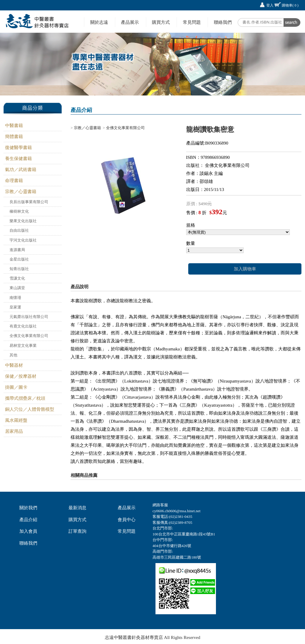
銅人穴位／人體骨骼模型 (30, 409)
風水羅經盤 (16, 420)
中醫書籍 (14, 126)
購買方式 (161, 22)
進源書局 (17, 250)
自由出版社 (19, 230)
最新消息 (77, 508)
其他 (13, 355)
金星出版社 (19, 259)
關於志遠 (99, 22)
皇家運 (15, 307)
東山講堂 (17, 288)
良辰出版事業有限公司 (29, 202)
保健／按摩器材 (21, 376)
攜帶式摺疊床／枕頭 (25, 398)
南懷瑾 (15, 298)
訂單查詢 (77, 531)
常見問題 (192, 22)
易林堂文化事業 (23, 345)
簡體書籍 (14, 137)
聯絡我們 (223, 22)
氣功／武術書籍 (21, 170)
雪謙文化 (17, 278)
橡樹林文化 (19, 211)
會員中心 (127, 520)
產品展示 (130, 22)
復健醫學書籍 (18, 148)
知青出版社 (19, 269)
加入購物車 (245, 269)
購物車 (290, 5)
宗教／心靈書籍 (21, 192)
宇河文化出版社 (23, 240)
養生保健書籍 (18, 159)
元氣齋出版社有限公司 (29, 317)
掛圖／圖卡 (16, 387)
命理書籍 (14, 181)
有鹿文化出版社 (23, 326)
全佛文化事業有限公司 (29, 336)
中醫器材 (14, 365)
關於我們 (28, 508)
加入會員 (28, 531)
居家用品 (14, 431)
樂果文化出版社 (23, 221)
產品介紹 (28, 520)
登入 (270, 5)
